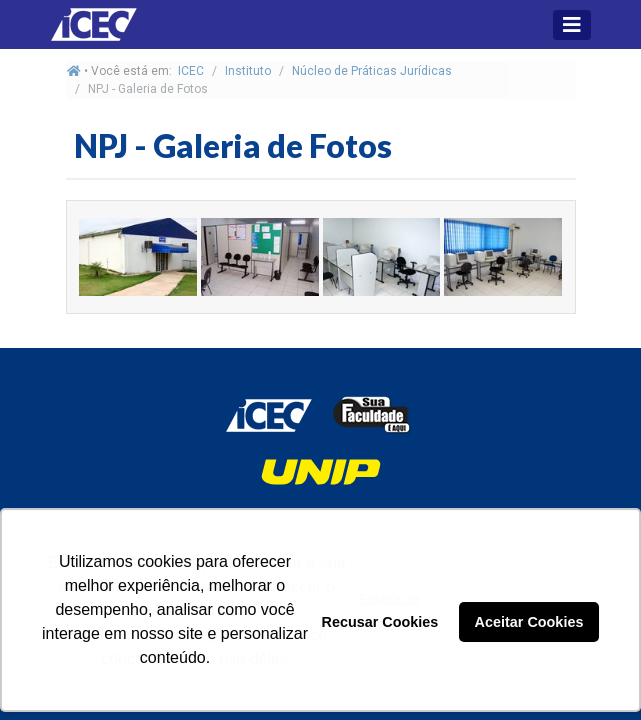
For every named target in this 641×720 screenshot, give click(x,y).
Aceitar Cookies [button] (529, 622)
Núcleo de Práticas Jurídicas (372, 71)
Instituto (248, 71)
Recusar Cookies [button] (380, 622)
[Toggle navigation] (572, 25)
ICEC (191, 71)
